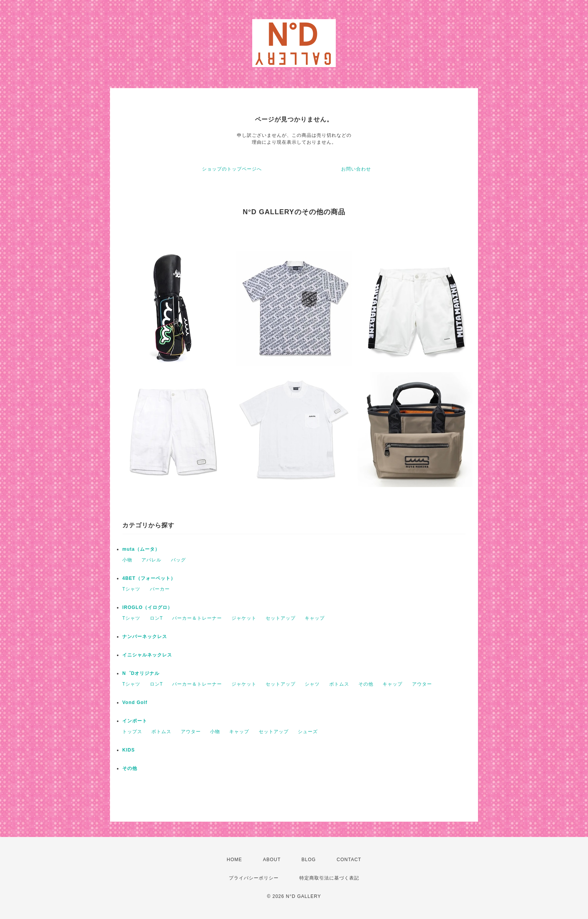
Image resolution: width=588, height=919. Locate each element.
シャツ (312, 684)
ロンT (156, 618)
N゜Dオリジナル (141, 673)
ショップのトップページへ (232, 169)
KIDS (129, 750)
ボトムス (339, 684)
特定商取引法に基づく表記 (329, 878)
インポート (135, 721)
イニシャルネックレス (147, 655)
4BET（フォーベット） (149, 578)
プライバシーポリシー (254, 878)
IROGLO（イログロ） (147, 607)
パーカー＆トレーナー (197, 618)
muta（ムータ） (141, 549)
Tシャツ (131, 589)
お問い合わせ (356, 169)
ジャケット (244, 618)
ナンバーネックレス (145, 637)
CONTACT (349, 860)
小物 (127, 560)
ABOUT (272, 860)
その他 (366, 684)
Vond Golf (135, 702)
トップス (132, 732)
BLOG (309, 860)
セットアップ (281, 618)
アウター (422, 684)
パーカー (160, 589)
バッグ (178, 560)
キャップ (315, 618)
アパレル (151, 560)
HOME (235, 860)
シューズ (308, 732)
